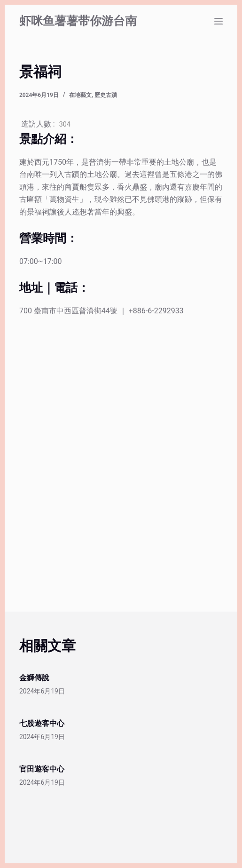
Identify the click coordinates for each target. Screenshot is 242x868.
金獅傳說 (34, 678)
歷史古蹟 (106, 95)
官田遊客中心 (42, 769)
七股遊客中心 (42, 723)
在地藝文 (80, 95)
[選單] (219, 21)
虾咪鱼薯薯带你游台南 (78, 21)
